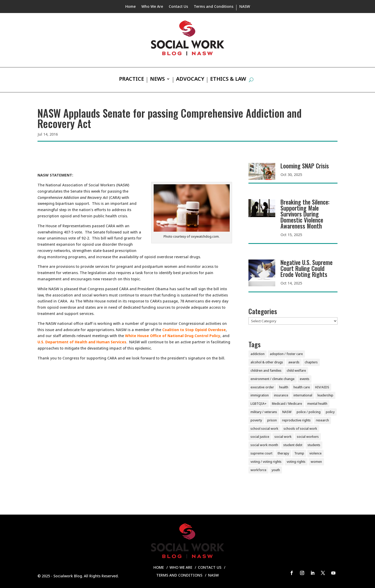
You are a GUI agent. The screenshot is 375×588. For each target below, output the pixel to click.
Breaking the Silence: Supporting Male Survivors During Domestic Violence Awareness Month (305, 214)
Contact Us (178, 7)
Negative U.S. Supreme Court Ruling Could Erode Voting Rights (307, 268)
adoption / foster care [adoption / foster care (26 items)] (286, 354)
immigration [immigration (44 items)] (260, 395)
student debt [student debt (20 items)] (293, 445)
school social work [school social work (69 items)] (264, 429)
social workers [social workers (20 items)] (308, 437)
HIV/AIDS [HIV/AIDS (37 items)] (322, 387)
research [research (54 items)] (322, 420)
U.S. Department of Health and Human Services (82, 342)
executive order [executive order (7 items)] (262, 387)
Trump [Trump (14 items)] (299, 453)
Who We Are (152, 7)
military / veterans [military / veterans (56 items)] (264, 412)
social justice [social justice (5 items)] (260, 437)
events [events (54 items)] (305, 379)
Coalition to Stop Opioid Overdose (194, 330)
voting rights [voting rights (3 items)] (296, 462)
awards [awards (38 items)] (294, 362)
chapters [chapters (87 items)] (311, 362)
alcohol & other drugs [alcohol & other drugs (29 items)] (267, 362)
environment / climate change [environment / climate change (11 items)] (273, 379)
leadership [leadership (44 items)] (325, 395)
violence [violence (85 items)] (315, 453)
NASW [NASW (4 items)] (287, 412)
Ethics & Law (228, 80)
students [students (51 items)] (314, 445)
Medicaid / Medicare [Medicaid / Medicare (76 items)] (287, 404)
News (157, 80)
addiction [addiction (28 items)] (258, 354)
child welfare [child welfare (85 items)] (296, 371)
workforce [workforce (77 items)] (258, 470)
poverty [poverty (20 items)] (256, 420)
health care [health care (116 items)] (302, 387)
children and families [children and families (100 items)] (266, 371)
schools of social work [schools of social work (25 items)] (300, 429)
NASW (245, 7)
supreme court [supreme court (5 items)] (261, 453)
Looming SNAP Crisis (305, 166)
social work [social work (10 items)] (283, 437)
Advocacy (190, 80)
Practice (132, 80)
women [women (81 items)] (316, 462)
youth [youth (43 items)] (276, 470)
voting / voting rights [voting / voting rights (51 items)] (266, 462)
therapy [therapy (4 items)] (283, 453)
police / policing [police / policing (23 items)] (309, 412)
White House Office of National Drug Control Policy (173, 336)
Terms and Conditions (214, 7)
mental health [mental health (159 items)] (317, 404)
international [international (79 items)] (303, 395)
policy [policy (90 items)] (330, 412)
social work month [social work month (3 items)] (264, 445)
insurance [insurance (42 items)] (281, 395)
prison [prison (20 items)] (272, 420)
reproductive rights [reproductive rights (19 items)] (296, 420)
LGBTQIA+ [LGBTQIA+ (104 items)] (259, 404)
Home (130, 7)
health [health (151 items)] (284, 387)
